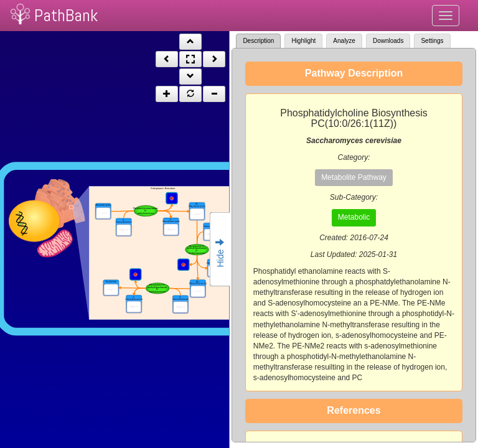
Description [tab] (258, 41)
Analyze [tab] (344, 41)
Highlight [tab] (303, 41)
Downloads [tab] (388, 41)
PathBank (66, 15)
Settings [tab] (432, 41)
